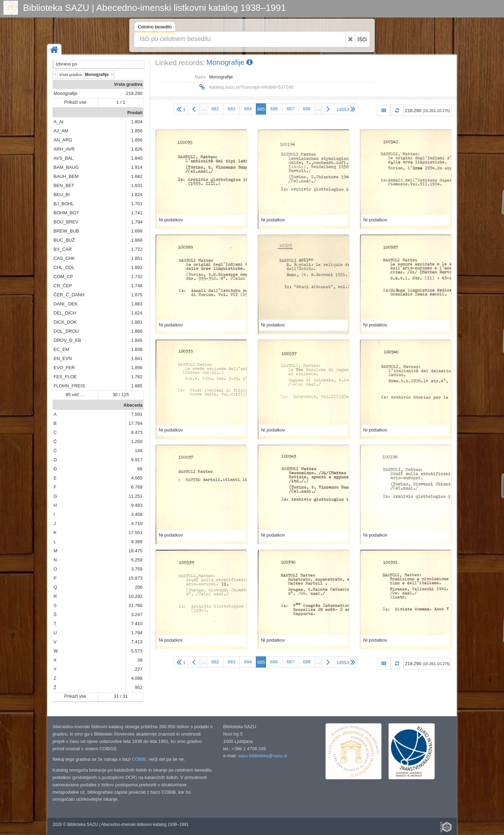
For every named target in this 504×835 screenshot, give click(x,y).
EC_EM (61, 349)
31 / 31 (121, 696)
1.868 (137, 240)
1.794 (137, 222)
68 (140, 469)
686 (274, 109)
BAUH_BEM (66, 176)
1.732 (137, 277)
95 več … (75, 395)
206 (139, 587)
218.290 (134, 93)
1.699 (137, 231)
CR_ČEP (63, 286)
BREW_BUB (66, 231)
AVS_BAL (64, 158)
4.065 (137, 478)
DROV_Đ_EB (67, 340)
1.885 (137, 386)
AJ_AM (61, 131)
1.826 (137, 149)
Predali (135, 113)
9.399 (137, 542)
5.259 (137, 560)
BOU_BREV (66, 222)
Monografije (65, 93)
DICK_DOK (65, 322)
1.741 (137, 213)
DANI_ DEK (66, 304)
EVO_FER (64, 368)
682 (215, 109)
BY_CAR (63, 249)
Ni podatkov (171, 220)
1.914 (137, 167)
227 (139, 669)
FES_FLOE (65, 377)
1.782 (137, 377)
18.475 (135, 551)
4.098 (137, 678)
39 (140, 660)
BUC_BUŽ (64, 240)
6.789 (137, 487)
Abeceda (133, 405)
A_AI (58, 122)
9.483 (137, 505)
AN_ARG (63, 140)
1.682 (137, 176)
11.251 (135, 496)
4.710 (137, 523)
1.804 (137, 122)
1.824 (137, 195)
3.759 (137, 569)
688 (307, 109)
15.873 (135, 578)
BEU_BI (62, 195)
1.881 (137, 322)
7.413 (137, 642)
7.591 (137, 414)
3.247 (137, 615)
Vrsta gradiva (128, 84)
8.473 (137, 432)
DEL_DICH (65, 313)
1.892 (137, 267)
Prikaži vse (75, 102)
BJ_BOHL (64, 204)
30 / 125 (121, 395)
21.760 (135, 605)
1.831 (137, 185)
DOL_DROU (66, 331)
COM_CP (63, 277)
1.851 (137, 258)
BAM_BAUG (66, 167)
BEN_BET (64, 185)
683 (232, 109)
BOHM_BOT (66, 213)
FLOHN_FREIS (69, 386)
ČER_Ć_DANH (69, 295)
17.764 (135, 423)
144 (139, 451)
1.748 (137, 286)
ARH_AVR (64, 149)
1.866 (137, 331)
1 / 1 (121, 102)
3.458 (137, 514)
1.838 (137, 349)
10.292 (135, 596)
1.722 (137, 249)
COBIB (139, 759)
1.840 (137, 158)
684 (248, 109)
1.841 (137, 358)
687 (290, 109)
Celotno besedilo (155, 28)
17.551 (135, 533)
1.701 (137, 204)
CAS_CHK (64, 258)
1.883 (137, 304)
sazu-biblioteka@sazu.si (262, 756)
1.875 (137, 295)
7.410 (137, 624)
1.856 (137, 131)
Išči (362, 39)
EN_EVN (63, 358)
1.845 (137, 340)
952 (139, 687)
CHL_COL (64, 267)
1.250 (137, 441)
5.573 (137, 651)
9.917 (137, 460)
